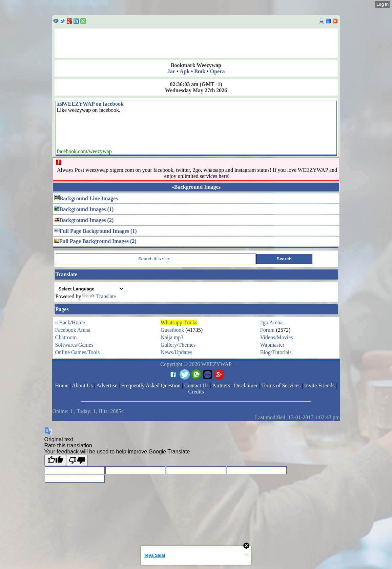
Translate (99, 296)
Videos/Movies (277, 337)
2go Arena (271, 322)
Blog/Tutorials (276, 352)
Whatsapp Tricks (179, 322)
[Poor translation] (77, 460)
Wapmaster (272, 345)
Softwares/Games (74, 345)
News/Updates (176, 352)
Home (78, 322)
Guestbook (172, 330)
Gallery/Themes (178, 345)
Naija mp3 (172, 337)
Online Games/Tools (78, 352)
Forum (267, 330)
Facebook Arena (73, 330)
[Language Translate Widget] (90, 289)
